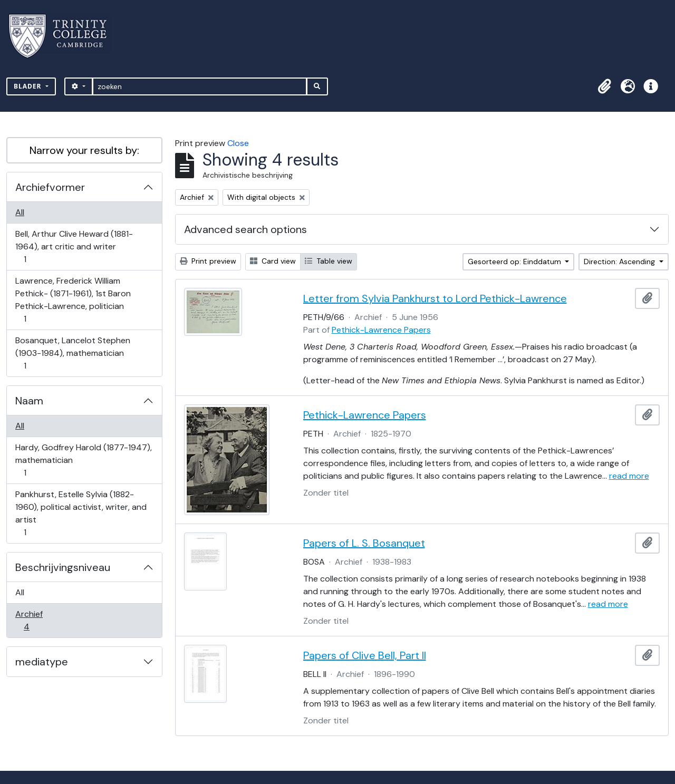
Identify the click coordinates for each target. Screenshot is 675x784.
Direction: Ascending (620, 262)
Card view (273, 261)
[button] (604, 86)
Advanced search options (245, 229)
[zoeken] (200, 86)
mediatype (42, 662)
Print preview (208, 261)
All (20, 212)
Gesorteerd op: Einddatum (515, 262)
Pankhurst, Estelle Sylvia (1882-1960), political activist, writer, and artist (81, 513)
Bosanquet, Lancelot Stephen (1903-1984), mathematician (73, 353)
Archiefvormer (50, 187)
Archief (34, 620)
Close (238, 143)
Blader (29, 86)
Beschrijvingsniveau (63, 567)
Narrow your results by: (84, 150)
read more (629, 476)
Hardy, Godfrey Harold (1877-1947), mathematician (83, 460)
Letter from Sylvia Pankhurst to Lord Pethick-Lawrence (435, 298)
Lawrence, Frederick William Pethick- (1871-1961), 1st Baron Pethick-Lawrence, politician (73, 300)
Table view (329, 261)
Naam (29, 401)
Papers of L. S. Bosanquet (364, 543)
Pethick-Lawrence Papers (381, 330)
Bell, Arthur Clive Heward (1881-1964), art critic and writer (74, 246)
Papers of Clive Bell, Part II (365, 655)
